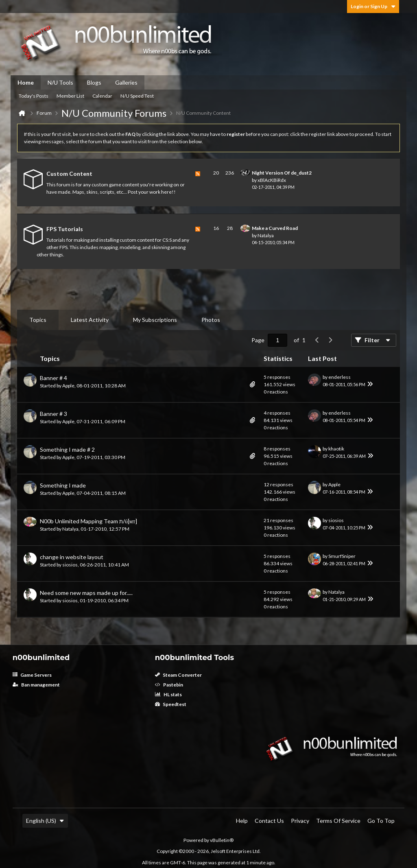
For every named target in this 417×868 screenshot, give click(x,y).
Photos (211, 320)
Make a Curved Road (275, 228)
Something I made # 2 (67, 449)
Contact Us (269, 821)
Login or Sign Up (373, 6)
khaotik (336, 449)
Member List (70, 96)
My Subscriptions (155, 320)
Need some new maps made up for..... (86, 593)
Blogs (94, 82)
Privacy (300, 821)
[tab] (38, 320)
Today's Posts (34, 96)
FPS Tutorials (65, 229)
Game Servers (32, 675)
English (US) (45, 821)
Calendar (102, 96)
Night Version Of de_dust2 (282, 173)
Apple (68, 386)
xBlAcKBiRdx (272, 180)
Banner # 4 (53, 378)
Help (242, 821)
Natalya (266, 235)
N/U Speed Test (137, 96)
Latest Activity (90, 320)
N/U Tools (60, 82)
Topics (38, 320)
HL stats (168, 694)
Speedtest (171, 704)
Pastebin (169, 685)
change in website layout (72, 557)
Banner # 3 (53, 414)
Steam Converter (178, 675)
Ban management (36, 685)
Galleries (126, 82)
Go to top (381, 821)
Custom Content (69, 174)
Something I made (63, 485)
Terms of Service (338, 821)
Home (26, 82)
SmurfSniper (342, 556)
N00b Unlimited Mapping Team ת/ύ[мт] (88, 521)
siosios (336, 520)
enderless (339, 377)
